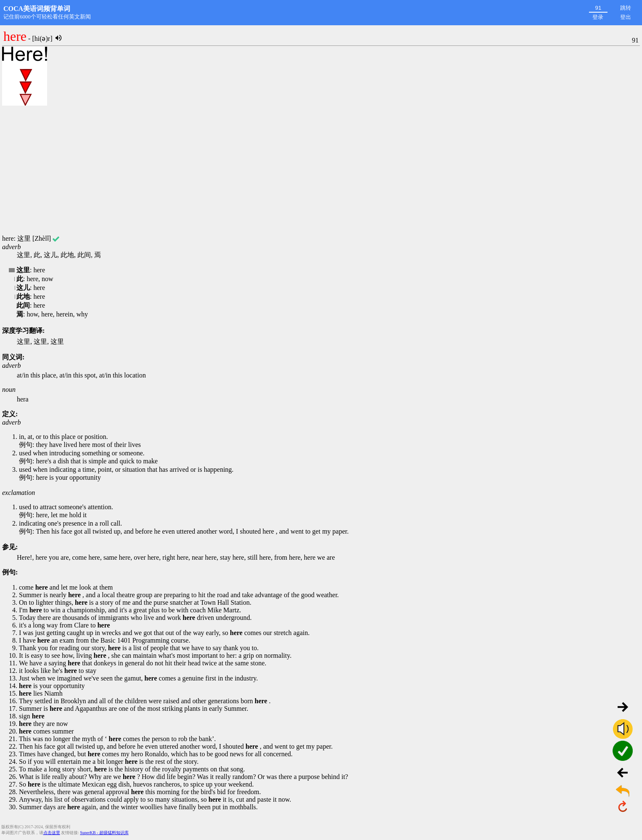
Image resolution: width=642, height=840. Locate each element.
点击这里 (52, 833)
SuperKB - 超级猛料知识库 (104, 833)
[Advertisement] (321, 170)
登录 (598, 17)
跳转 (626, 8)
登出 (626, 17)
